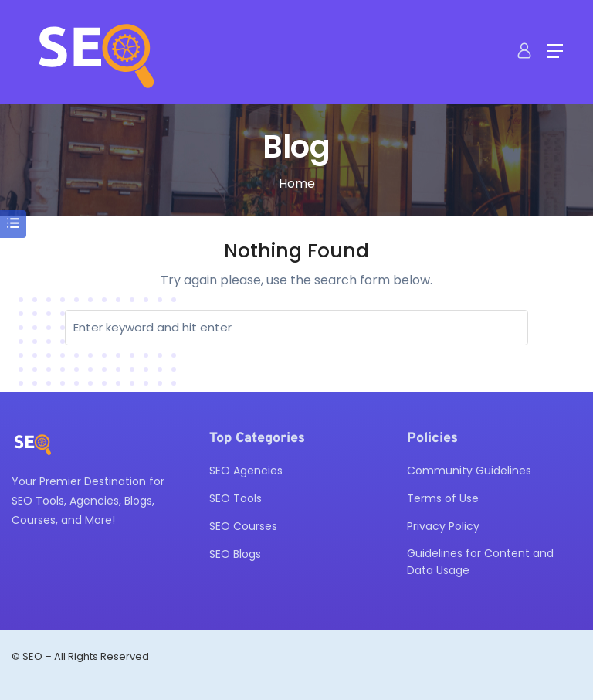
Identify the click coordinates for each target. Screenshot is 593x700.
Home (297, 183)
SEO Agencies (246, 471)
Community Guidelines (469, 471)
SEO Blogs (235, 554)
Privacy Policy (443, 526)
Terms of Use (443, 498)
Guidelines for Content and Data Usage (480, 562)
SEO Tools (236, 498)
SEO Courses (243, 526)
